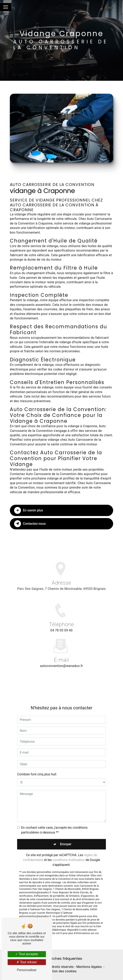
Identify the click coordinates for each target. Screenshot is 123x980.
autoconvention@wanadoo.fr (61, 662)
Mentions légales (89, 967)
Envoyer (66, 840)
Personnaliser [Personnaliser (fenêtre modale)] (27, 970)
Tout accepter (27, 954)
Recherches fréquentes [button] (61, 959)
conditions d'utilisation (69, 856)
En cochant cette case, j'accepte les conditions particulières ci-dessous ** (54, 826)
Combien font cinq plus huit (37, 770)
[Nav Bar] (6, 7)
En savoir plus (28, 510)
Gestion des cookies (62, 971)
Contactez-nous (30, 524)
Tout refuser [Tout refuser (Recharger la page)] (27, 962)
